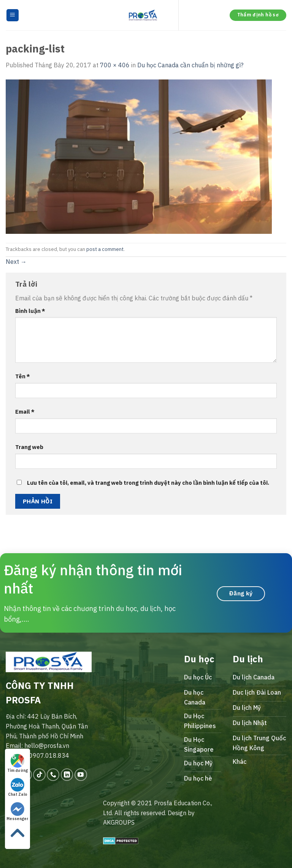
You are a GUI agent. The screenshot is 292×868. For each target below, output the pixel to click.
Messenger (17, 812)
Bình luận (30, 311)
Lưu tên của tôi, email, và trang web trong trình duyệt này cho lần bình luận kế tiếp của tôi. (148, 483)
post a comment (105, 249)
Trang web (29, 447)
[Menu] (13, 15)
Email (25, 412)
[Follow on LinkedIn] (67, 775)
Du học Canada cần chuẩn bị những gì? (190, 65)
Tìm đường (17, 763)
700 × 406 (115, 65)
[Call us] (53, 775)
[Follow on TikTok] (39, 775)
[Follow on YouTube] (81, 775)
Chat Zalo (18, 787)
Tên (23, 376)
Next (16, 262)
